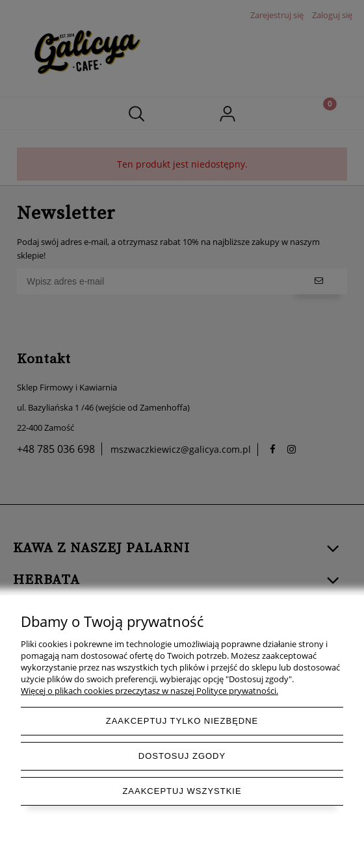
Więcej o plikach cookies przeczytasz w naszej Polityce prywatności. (149, 691)
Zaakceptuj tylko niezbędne (182, 721)
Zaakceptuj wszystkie (182, 791)
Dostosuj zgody (182, 756)
